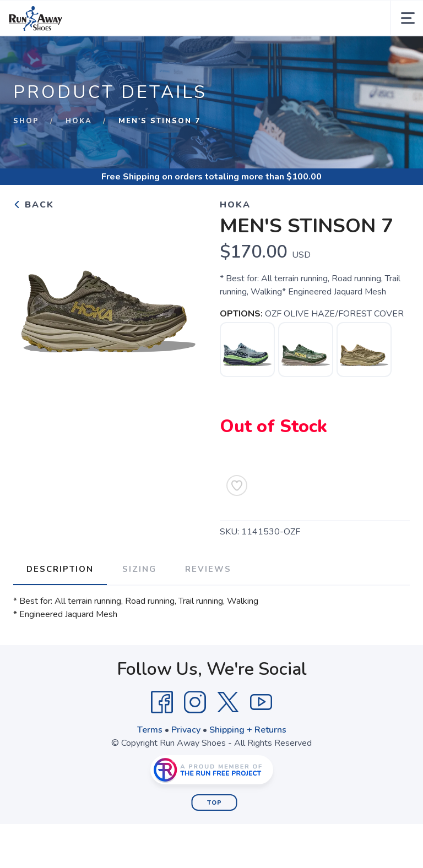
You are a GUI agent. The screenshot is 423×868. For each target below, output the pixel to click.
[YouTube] (261, 702)
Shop (26, 121)
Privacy (186, 730)
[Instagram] (195, 702)
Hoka (79, 121)
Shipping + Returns (248, 730)
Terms (150, 730)
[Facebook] (162, 702)
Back (34, 205)
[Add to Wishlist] (237, 485)
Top (215, 803)
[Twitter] (228, 702)
